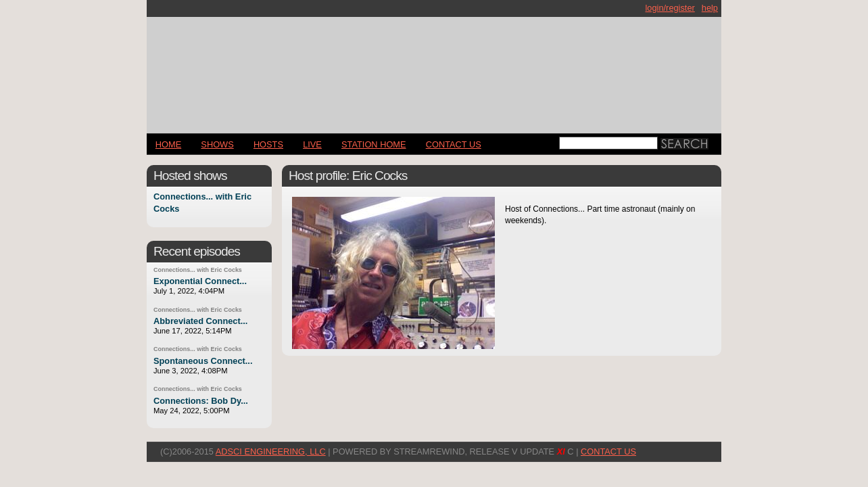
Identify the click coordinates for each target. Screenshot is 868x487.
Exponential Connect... (200, 281)
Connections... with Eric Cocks (198, 270)
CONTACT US (454, 144)
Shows (217, 144)
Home (168, 144)
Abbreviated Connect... (200, 321)
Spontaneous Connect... (203, 361)
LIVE (312, 144)
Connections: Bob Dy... (201, 401)
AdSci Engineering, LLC (271, 451)
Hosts (268, 144)
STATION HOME (374, 144)
